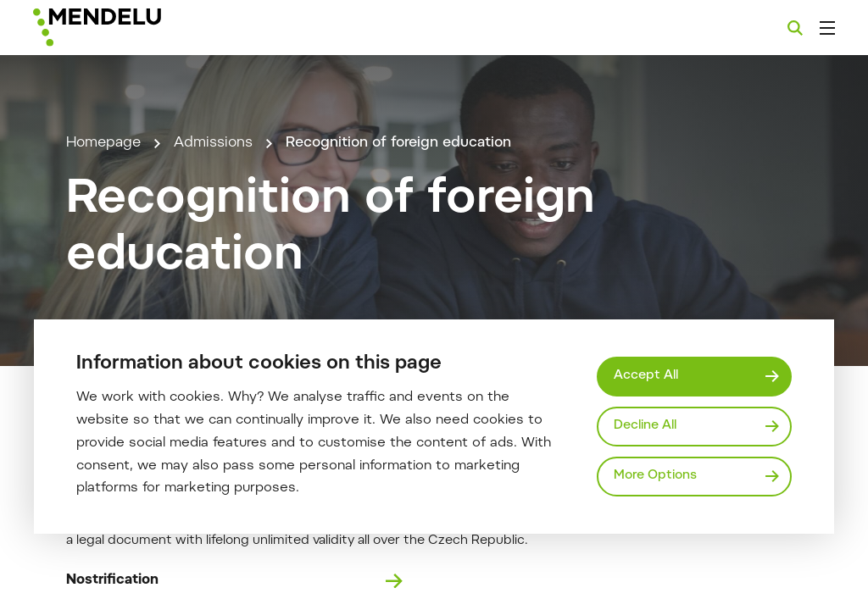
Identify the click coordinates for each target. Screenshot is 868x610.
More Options (655, 476)
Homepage (103, 143)
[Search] (795, 28)
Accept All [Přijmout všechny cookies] (646, 376)
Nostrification (234, 581)
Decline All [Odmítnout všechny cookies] (645, 426)
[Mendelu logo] (125, 28)
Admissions (213, 143)
